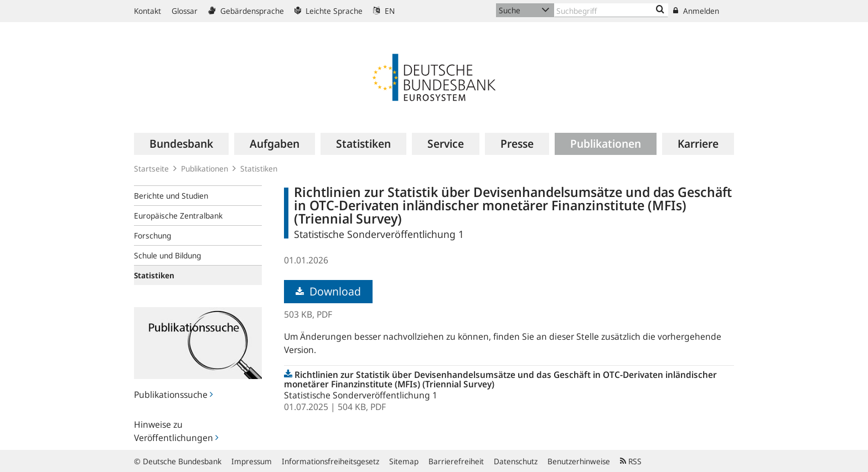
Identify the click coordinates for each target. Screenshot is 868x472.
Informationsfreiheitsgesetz (330, 461)
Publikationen (205, 168)
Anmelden (696, 11)
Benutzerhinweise (579, 461)
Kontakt (148, 11)
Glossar (185, 11)
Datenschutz (516, 461)
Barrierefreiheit (456, 461)
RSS (631, 461)
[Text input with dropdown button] (611, 10)
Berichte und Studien (171, 196)
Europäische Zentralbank (178, 216)
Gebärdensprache (246, 11)
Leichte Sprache (329, 11)
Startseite (151, 168)
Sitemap (404, 461)
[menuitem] (181, 144)
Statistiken (259, 168)
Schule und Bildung (167, 255)
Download (328, 291)
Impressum (252, 461)
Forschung (153, 235)
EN (384, 11)
